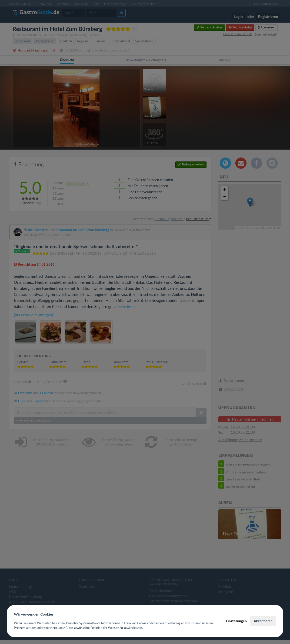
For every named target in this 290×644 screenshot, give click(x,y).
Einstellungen (236, 621)
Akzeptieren (263, 621)
